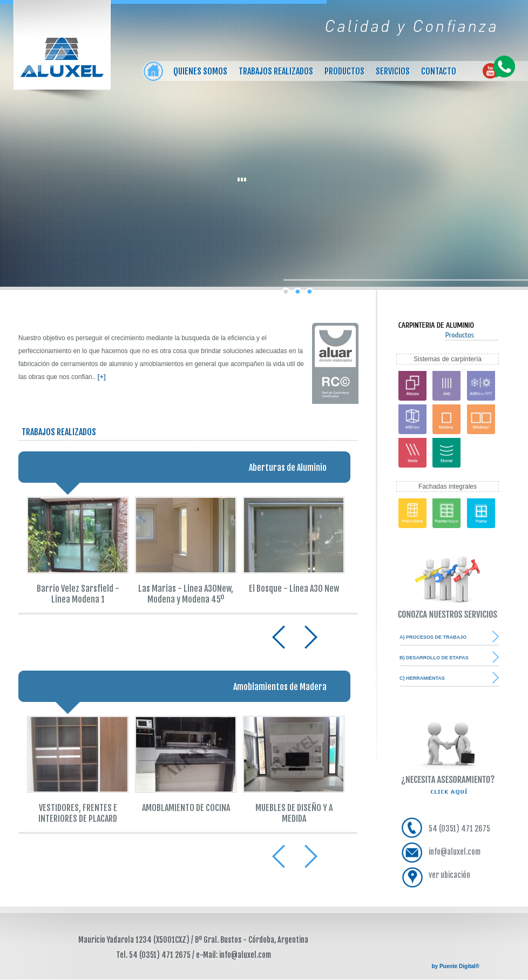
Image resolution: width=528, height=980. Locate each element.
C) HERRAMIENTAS (422, 678)
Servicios (393, 71)
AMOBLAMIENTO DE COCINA (186, 808)
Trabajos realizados (276, 71)
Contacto (439, 71)
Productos (344, 71)
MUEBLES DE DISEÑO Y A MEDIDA (294, 813)
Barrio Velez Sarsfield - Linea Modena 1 (78, 594)
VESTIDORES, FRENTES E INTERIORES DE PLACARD (78, 813)
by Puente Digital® (456, 966)
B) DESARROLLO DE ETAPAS (434, 658)
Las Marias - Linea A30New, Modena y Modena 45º (186, 594)
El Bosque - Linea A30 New (294, 589)
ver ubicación (449, 875)
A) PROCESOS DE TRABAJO (433, 637)
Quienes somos (200, 71)
